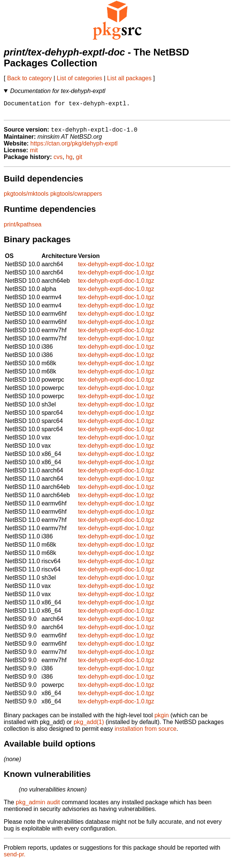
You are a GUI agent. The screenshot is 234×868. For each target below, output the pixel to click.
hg (69, 161)
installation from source (146, 733)
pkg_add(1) (89, 726)
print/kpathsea (23, 229)
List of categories (79, 78)
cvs (58, 161)
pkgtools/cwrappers (76, 198)
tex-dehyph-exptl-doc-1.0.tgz (116, 268)
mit (34, 154)
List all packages (129, 78)
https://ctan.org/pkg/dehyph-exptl (74, 148)
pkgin (162, 719)
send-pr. (15, 858)
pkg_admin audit (38, 806)
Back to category (29, 78)
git (79, 161)
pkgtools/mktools (26, 198)
